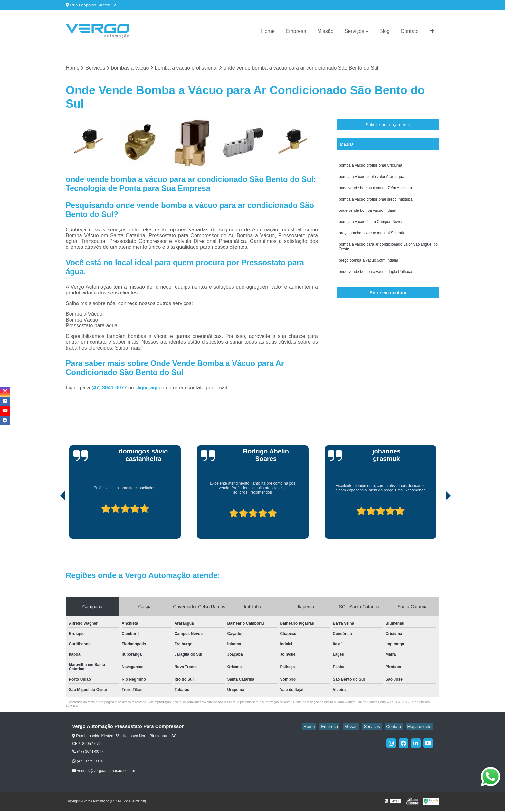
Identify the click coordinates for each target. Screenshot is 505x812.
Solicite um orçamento (388, 126)
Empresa (296, 31)
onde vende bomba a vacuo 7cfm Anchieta (375, 191)
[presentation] (54, 521)
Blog (385, 31)
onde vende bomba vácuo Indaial (367, 216)
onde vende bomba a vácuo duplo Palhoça (376, 283)
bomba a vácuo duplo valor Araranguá (372, 179)
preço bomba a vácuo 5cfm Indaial (368, 271)
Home (268, 31)
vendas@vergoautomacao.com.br (104, 772)
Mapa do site (421, 727)
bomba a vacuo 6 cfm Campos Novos (371, 228)
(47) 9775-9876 (88, 762)
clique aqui (148, 388)
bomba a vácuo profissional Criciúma (371, 167)
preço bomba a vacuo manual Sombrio (372, 240)
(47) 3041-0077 (110, 388)
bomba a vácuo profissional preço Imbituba (376, 204)
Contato (410, 31)
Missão (325, 31)
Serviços (354, 31)
